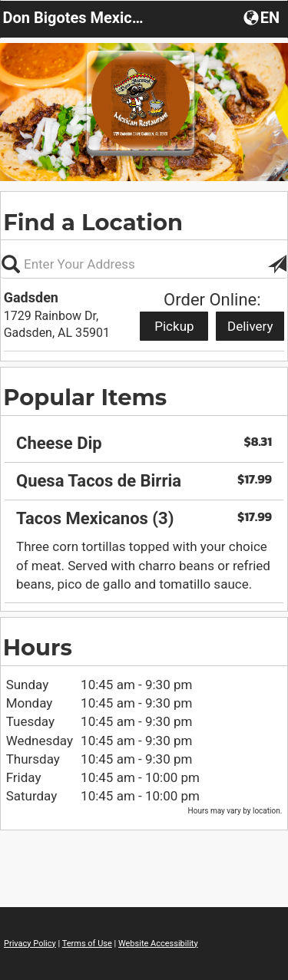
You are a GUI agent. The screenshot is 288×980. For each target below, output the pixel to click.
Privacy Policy (30, 944)
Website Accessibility (158, 944)
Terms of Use (87, 944)
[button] (263, 17)
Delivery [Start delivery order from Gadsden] (250, 326)
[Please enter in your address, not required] (144, 264)
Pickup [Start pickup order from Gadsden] (174, 326)
